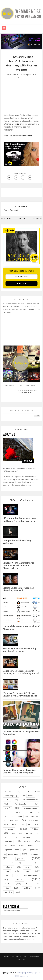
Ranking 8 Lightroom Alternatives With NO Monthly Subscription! (19, 771)
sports (27, 871)
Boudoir (8, 792)
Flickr (7, 800)
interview (8, 841)
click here (27, 393)
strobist (19, 880)
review (28, 867)
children (35, 816)
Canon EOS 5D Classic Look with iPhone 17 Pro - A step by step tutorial (21, 672)
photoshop (34, 854)
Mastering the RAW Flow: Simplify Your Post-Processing (20, 650)
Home (22, 218)
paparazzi (34, 850)
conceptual (33, 820)
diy (29, 825)
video (7, 888)
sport (7, 871)
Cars (27, 792)
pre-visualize (10, 863)
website (15, 124)
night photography (12, 850)
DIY (25, 957)
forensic (29, 833)
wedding (27, 888)
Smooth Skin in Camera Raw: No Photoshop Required (19, 589)
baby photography (15, 812)
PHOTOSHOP (34, 957)
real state (8, 867)
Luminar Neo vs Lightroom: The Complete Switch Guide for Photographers (18, 565)
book (7, 816)
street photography (30, 875)
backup (33, 812)
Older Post (38, 218)
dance (14, 825)
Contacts (21, 960)
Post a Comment (11, 210)
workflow (8, 892)
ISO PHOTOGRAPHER (30, 800)
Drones (31, 796)
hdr (6, 837)
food (13, 833)
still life (8, 875)
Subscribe (22, 283)
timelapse (8, 884)
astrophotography (31, 808)
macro (30, 846)
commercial (13, 820)
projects (28, 863)
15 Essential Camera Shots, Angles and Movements (21, 628)
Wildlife (8, 808)
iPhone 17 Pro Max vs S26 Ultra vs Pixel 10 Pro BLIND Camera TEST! (20, 694)
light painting (10, 846)
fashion (35, 829)
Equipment (16, 957)
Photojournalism (21, 804)
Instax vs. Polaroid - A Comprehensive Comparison (21, 733)
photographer (14, 854)
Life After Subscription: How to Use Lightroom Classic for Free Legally (20, 520)
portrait (20, 859)
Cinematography (11, 796)
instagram (26, 837)
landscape (28, 841)
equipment (9, 829)
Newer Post (6, 218)
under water (29, 884)
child (20, 816)
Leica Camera (26, 136)
